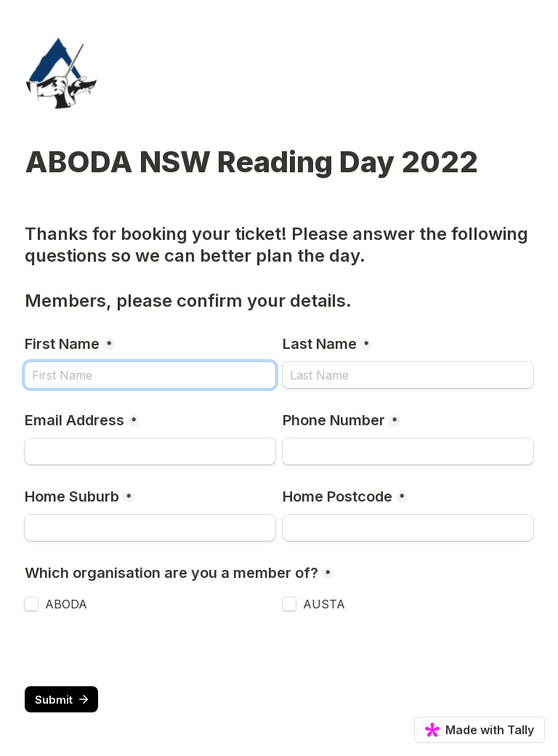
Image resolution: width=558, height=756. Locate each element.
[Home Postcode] (408, 528)
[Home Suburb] (150, 528)
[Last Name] (408, 375)
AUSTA (324, 604)
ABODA (66, 604)
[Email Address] (150, 451)
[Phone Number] (408, 451)
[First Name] (150, 375)
